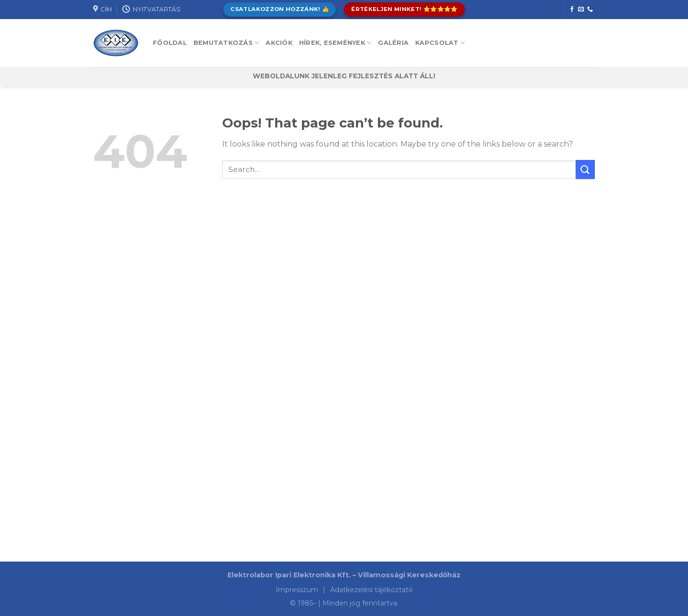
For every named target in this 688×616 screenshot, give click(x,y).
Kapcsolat (440, 43)
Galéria (393, 43)
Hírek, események (335, 43)
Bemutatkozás (226, 43)
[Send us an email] (581, 10)
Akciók (279, 43)
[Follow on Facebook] (572, 10)
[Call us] (590, 10)
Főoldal (170, 43)
